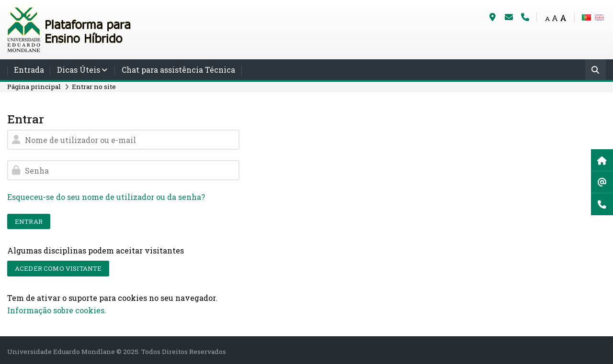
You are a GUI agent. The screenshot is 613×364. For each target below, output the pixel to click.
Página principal (34, 87)
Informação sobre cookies (56, 310)
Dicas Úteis (79, 70)
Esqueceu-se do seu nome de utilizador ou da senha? (106, 197)
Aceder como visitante (58, 268)
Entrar (29, 221)
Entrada (29, 70)
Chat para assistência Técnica (178, 70)
